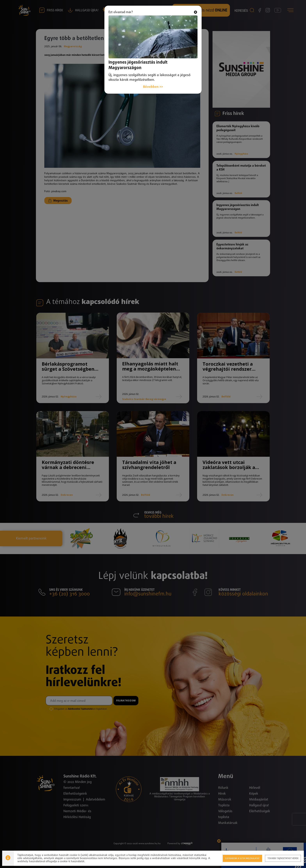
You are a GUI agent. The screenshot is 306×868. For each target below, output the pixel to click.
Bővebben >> (153, 78)
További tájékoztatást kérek (283, 858)
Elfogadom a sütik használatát (242, 858)
